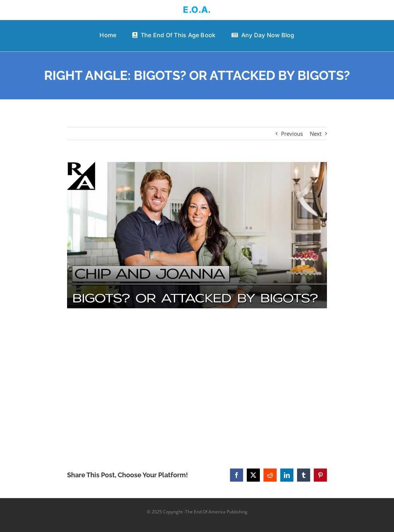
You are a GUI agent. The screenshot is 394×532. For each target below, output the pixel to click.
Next (316, 134)
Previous (292, 134)
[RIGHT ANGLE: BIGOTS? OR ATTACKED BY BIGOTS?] (197, 235)
